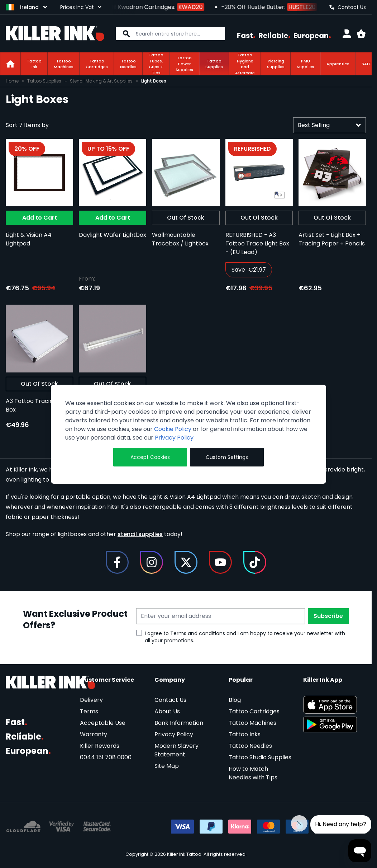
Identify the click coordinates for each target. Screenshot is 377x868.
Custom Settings (227, 457)
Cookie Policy (173, 429)
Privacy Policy (174, 438)
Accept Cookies (150, 457)
